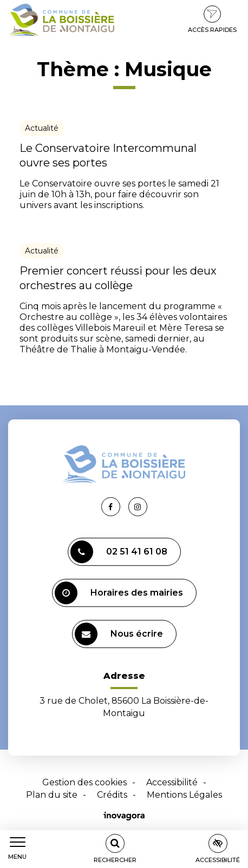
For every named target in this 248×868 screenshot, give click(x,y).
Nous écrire (119, 634)
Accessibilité (172, 782)
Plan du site (52, 795)
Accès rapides (212, 19)
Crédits (112, 795)
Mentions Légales (184, 795)
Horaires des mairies (119, 593)
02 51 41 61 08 (119, 552)
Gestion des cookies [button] (84, 782)
